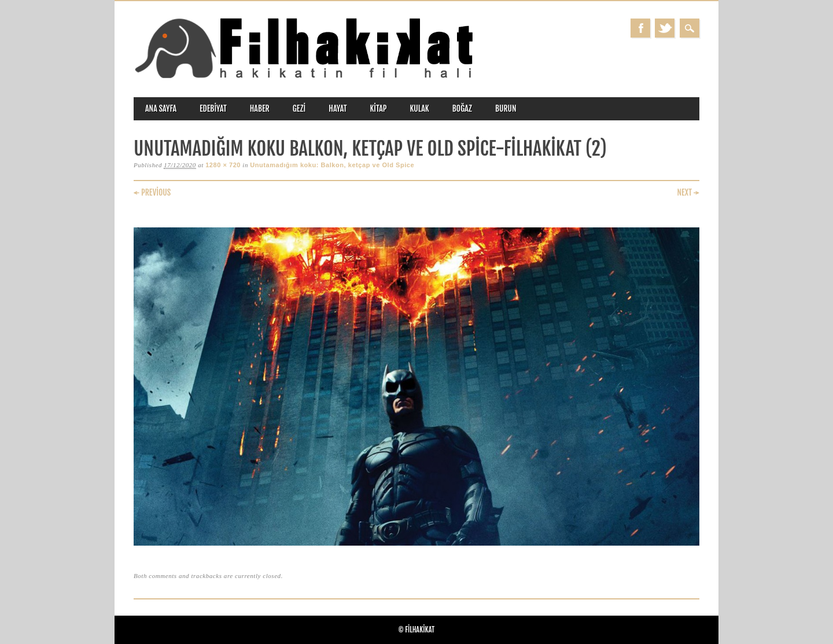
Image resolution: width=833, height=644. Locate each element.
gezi (299, 108)
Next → (688, 192)
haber (260, 108)
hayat (338, 108)
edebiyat (213, 108)
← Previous (152, 192)
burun (506, 108)
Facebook (640, 28)
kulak (420, 108)
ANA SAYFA (161, 108)
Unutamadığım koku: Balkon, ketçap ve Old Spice (332, 165)
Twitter (665, 28)
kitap (379, 108)
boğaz (462, 108)
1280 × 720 (223, 165)
